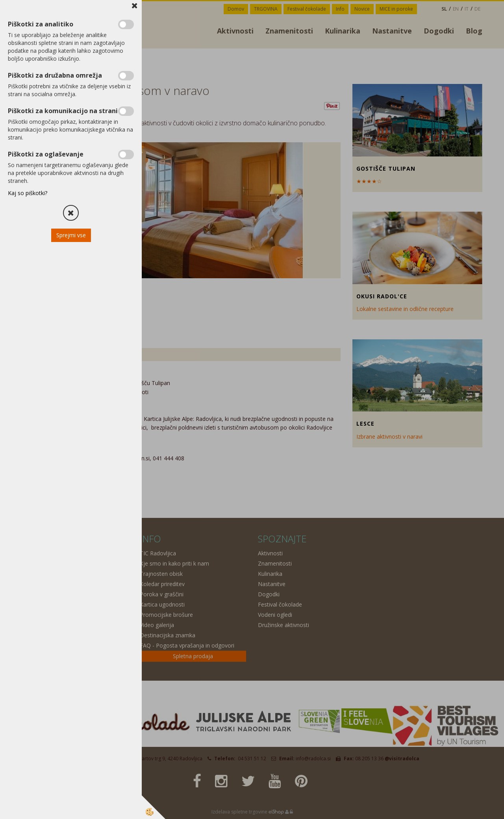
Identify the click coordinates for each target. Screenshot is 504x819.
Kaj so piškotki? (28, 193)
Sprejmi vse (71, 235)
